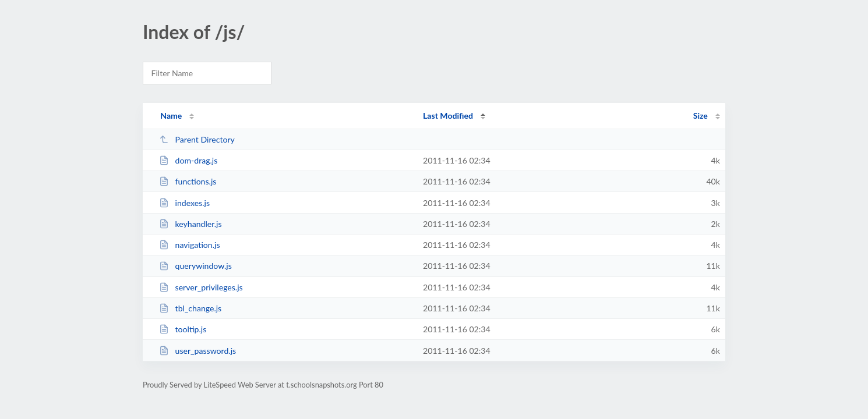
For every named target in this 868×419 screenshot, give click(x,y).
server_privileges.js (201, 287)
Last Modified (448, 116)
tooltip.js (183, 329)
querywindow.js (195, 266)
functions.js (188, 181)
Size (701, 116)
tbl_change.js (190, 308)
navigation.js (189, 245)
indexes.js (184, 203)
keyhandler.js (190, 224)
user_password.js (197, 351)
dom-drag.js (188, 160)
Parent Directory (197, 139)
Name (171, 116)
